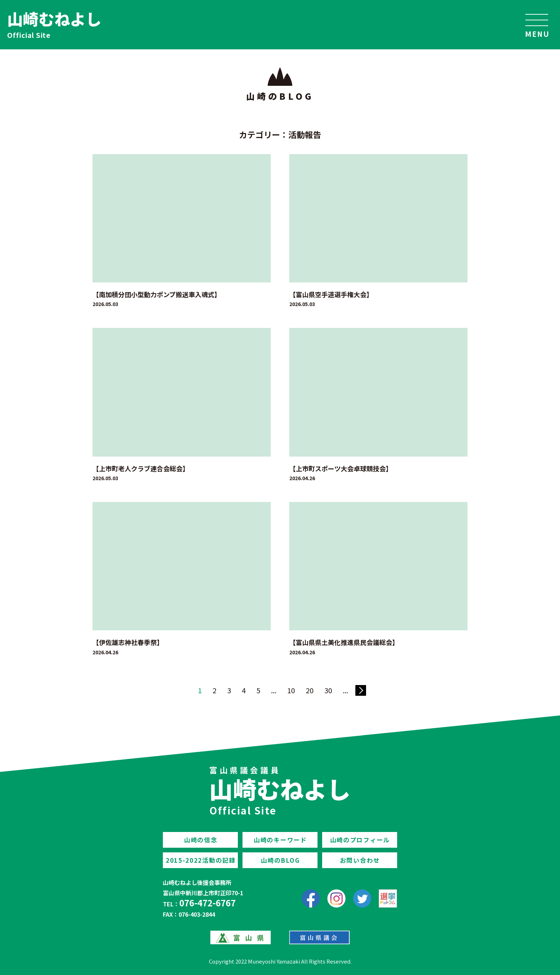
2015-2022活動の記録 (201, 860)
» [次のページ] (361, 690)
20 (310, 690)
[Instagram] (336, 898)
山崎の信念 (201, 840)
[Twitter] (362, 898)
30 (328, 690)
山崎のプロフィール (360, 840)
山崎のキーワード (280, 840)
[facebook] (311, 898)
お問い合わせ (360, 860)
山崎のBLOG (280, 860)
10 (291, 690)
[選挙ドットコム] (388, 898)
